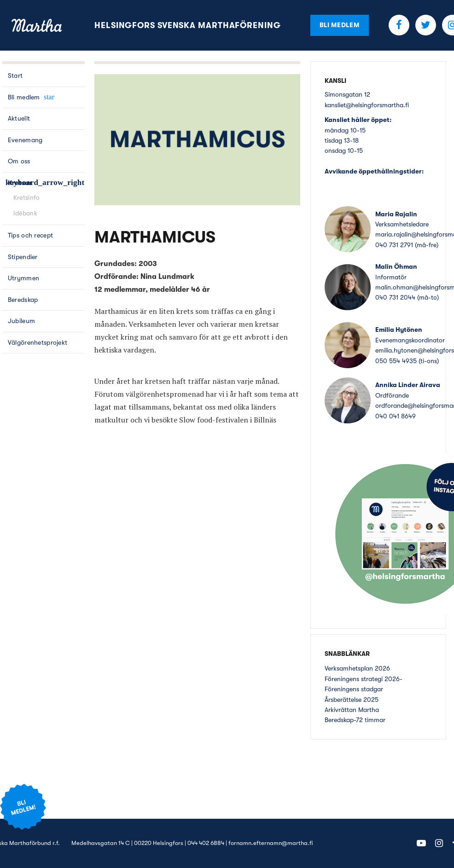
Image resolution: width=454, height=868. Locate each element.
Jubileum (21, 321)
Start (15, 75)
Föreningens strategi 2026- (364, 679)
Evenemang (25, 140)
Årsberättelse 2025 (352, 700)
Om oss (19, 161)
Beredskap (23, 300)
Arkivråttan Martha (352, 710)
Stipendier (23, 257)
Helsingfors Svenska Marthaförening (188, 25)
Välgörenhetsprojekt (38, 342)
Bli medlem (340, 25)
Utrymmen (23, 278)
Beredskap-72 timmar (355, 720)
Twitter (426, 25)
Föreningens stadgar (354, 689)
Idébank (25, 213)
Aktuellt (19, 118)
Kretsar (20, 183)
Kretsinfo (27, 197)
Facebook (399, 25)
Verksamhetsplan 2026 (357, 668)
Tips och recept (30, 235)
